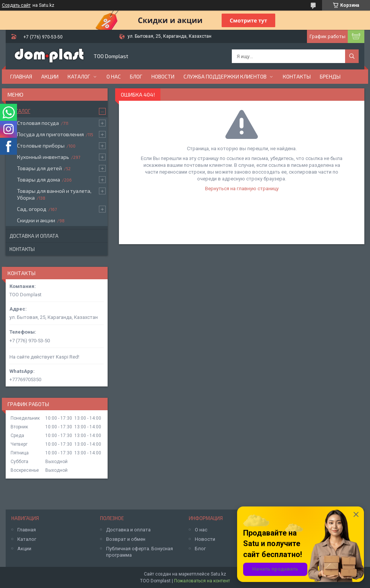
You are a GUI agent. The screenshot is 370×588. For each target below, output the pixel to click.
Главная (21, 76)
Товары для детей (39, 168)
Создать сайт (16, 5)
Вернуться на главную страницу (242, 189)
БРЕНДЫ (330, 76)
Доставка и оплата (34, 236)
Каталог (79, 76)
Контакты (297, 76)
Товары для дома (39, 179)
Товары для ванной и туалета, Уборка (54, 194)
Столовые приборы (41, 145)
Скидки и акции (36, 220)
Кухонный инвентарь (43, 157)
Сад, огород (32, 209)
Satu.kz (218, 574)
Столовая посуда (38, 123)
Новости (163, 76)
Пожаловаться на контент (202, 581)
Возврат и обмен (126, 539)
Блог (136, 76)
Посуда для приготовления (50, 134)
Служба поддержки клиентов (225, 76)
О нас (114, 76)
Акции (50, 76)
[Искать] (352, 56)
